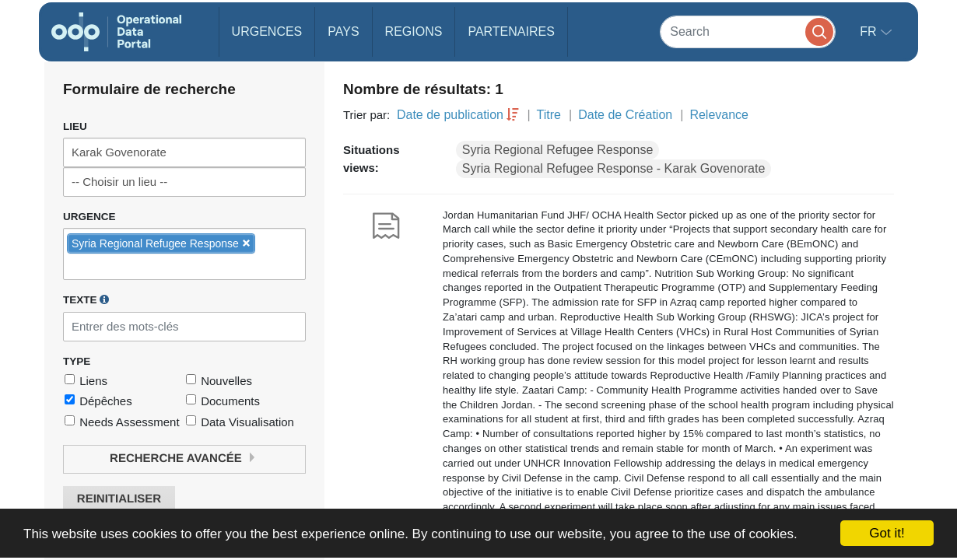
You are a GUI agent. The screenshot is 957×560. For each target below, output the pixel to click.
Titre (549, 115)
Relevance (719, 115)
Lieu (75, 126)
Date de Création (625, 115)
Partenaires (511, 31)
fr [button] (870, 31)
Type (77, 361)
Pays (343, 31)
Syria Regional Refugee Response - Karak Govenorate (614, 168)
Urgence (89, 217)
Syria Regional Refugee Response (557, 150)
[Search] (748, 31)
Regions (414, 31)
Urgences (267, 31)
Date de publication (450, 115)
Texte (86, 299)
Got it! (887, 533)
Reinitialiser (119, 499)
